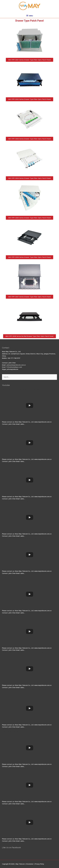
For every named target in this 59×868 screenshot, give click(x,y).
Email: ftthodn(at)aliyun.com (12, 367)
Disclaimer (30, 864)
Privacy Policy (39, 864)
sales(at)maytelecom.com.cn (16, 365)
